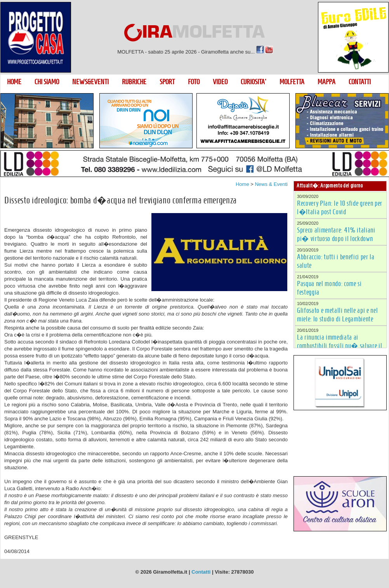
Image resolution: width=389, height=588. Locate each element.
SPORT (167, 82)
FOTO (194, 82)
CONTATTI (360, 82)
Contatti (201, 572)
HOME (14, 82)
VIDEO (220, 82)
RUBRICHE (134, 82)
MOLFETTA (292, 82)
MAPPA (326, 82)
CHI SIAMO (47, 82)
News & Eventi (271, 184)
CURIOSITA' (254, 82)
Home (242, 184)
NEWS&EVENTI (90, 82)
